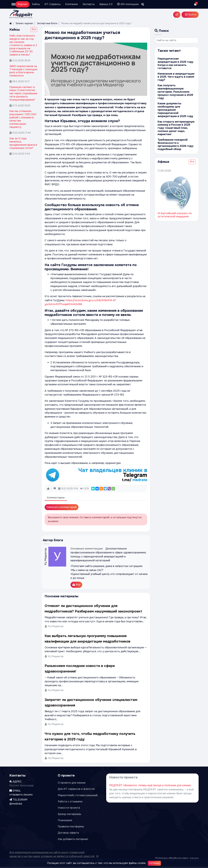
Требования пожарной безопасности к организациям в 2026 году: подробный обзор (175, 141)
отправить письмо (21, 795)
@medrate (16, 804)
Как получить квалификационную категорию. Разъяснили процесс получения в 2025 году (175, 92)
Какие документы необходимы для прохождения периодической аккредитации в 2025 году (176, 108)
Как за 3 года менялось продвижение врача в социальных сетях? (23, 143)
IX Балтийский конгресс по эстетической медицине (175, 212)
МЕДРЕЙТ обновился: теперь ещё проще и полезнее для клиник (150, 786)
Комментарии (56, 498)
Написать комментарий (62, 508)
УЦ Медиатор (56, 627)
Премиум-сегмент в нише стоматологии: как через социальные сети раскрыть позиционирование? (23, 93)
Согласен (154, 863)
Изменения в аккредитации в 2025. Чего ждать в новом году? (176, 77)
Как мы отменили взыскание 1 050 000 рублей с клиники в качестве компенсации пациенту (23, 119)
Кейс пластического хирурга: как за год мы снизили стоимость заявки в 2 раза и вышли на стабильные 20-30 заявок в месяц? (23, 45)
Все (34, 29)
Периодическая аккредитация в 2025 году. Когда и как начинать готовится (175, 63)
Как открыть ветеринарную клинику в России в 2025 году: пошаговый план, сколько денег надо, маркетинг (175, 125)
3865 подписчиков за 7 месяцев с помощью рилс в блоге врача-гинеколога (23, 71)
